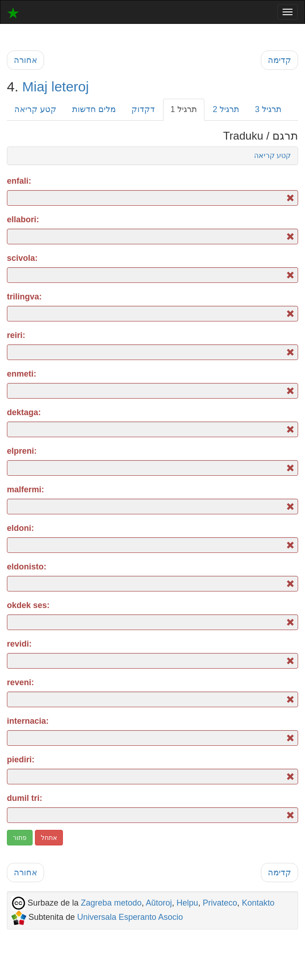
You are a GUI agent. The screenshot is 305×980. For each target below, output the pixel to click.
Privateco (220, 903)
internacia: (28, 721)
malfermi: (25, 490)
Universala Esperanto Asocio (130, 917)
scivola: (22, 258)
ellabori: (23, 220)
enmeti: (22, 374)
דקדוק (143, 109)
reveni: (20, 682)
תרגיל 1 (184, 109)
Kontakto (258, 903)
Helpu (187, 903)
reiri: (16, 335)
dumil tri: (25, 798)
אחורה (25, 60)
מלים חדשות (94, 109)
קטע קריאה (35, 109)
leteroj (70, 87)
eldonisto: (27, 567)
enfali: (19, 181)
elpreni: (22, 451)
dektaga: (24, 412)
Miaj (35, 87)
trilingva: (24, 297)
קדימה (280, 60)
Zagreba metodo (111, 903)
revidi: (19, 644)
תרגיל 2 (226, 109)
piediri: (21, 760)
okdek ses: (28, 605)
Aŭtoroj (159, 903)
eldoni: (20, 528)
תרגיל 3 (268, 109)
